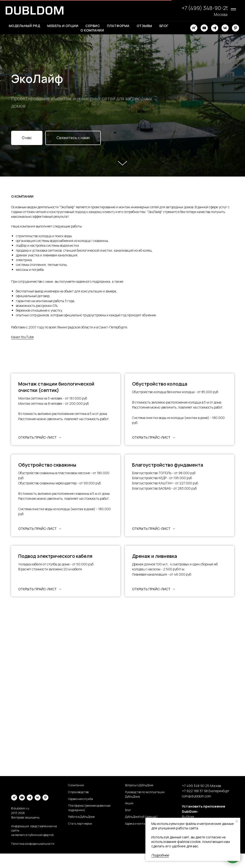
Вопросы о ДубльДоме (139, 785)
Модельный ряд (25, 26)
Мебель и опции (63, 26)
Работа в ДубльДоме (81, 817)
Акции (129, 803)
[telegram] (215, 28)
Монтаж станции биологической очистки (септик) (56, 387)
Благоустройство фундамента (168, 465)
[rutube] (194, 28)
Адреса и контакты (138, 824)
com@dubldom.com (196, 796)
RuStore (188, 817)
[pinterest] (236, 28)
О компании (92, 30)
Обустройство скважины (47, 465)
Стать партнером (80, 824)
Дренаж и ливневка (155, 556)
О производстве (78, 792)
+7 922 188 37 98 (195, 791)
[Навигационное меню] (233, 9)
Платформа (118, 26)
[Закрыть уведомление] (237, 821)
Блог (164, 26)
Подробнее (160, 855)
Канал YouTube (22, 337)
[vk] (225, 28)
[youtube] (204, 28)
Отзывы (144, 26)
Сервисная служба (81, 799)
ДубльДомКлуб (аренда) (141, 817)
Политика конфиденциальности (33, 844)
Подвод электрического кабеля (55, 556)
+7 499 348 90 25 (196, 786)
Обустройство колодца (160, 384)
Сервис (93, 26)
